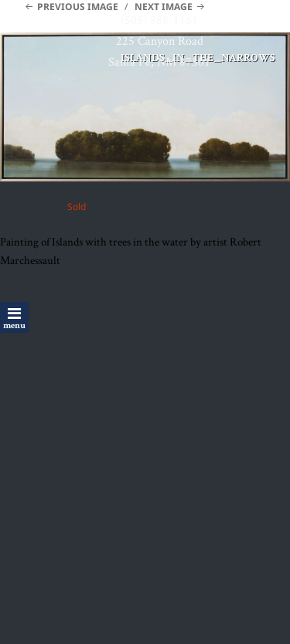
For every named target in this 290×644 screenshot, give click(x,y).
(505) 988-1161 (159, 20)
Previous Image (78, 7)
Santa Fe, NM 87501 (159, 61)
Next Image (164, 7)
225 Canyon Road (160, 41)
